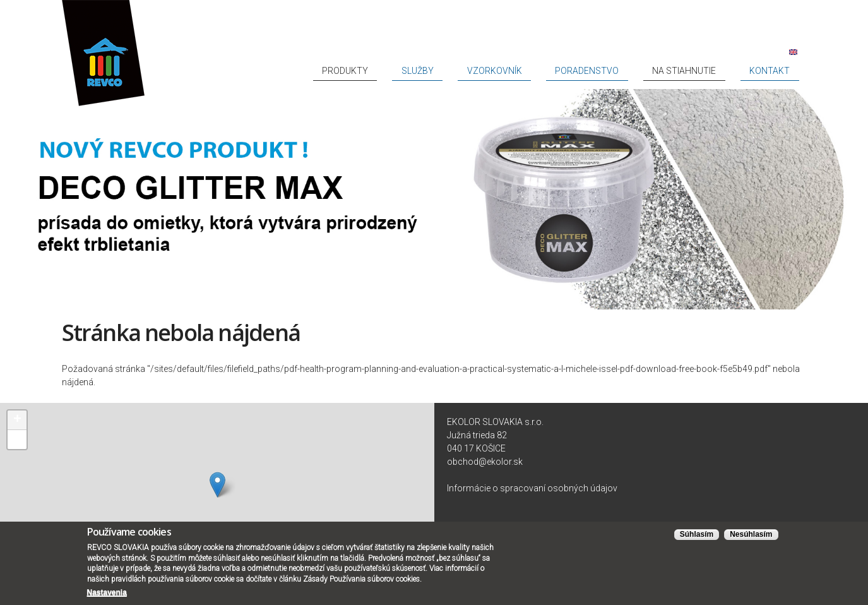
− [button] (17, 440)
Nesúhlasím (751, 534)
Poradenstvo (651, 71)
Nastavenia (107, 592)
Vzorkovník (585, 71)
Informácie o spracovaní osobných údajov (532, 488)
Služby (532, 71)
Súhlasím (697, 534)
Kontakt (782, 71)
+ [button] (17, 420)
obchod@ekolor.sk (485, 462)
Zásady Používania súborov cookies (361, 579)
